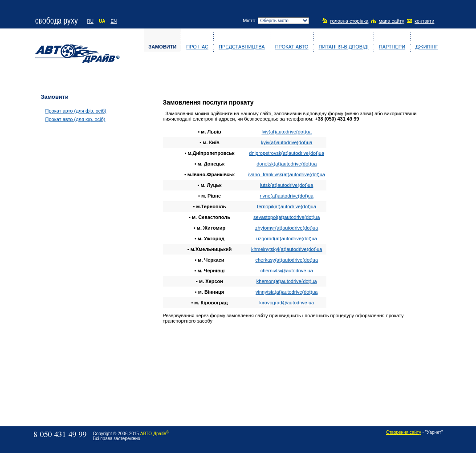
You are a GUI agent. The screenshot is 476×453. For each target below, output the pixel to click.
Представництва (242, 47)
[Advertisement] (77, 270)
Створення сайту (404, 432)
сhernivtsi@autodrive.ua (287, 271)
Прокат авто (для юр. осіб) (75, 119)
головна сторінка (350, 21)
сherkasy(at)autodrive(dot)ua (287, 260)
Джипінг (427, 47)
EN (114, 21)
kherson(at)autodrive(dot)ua (287, 281)
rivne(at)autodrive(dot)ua (286, 196)
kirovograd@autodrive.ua (287, 303)
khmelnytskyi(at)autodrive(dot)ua (287, 249)
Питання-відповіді (344, 47)
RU (90, 21)
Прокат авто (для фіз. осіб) (76, 111)
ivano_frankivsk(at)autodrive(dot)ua (287, 174)
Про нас (197, 47)
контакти (424, 21)
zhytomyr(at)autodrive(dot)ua (287, 228)
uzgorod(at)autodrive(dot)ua (287, 239)
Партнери (392, 47)
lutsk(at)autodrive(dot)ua (287, 185)
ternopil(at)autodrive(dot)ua (287, 206)
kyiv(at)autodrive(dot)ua (287, 142)
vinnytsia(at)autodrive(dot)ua (287, 292)
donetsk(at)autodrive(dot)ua (287, 164)
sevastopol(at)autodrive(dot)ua (287, 217)
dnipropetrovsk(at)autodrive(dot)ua (287, 153)
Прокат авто (292, 47)
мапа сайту (392, 21)
